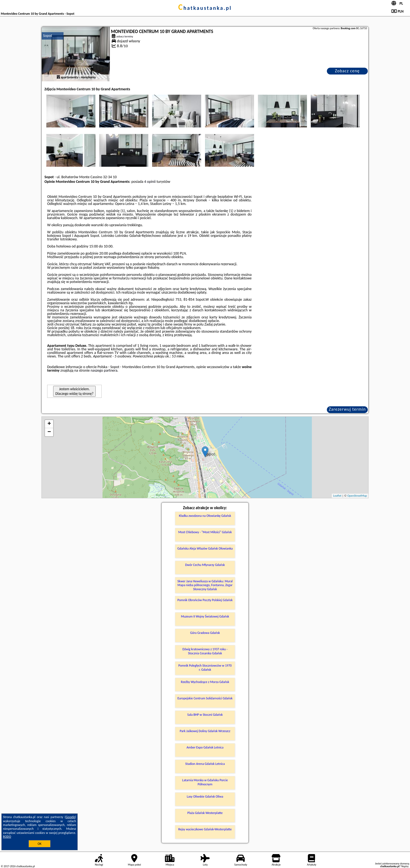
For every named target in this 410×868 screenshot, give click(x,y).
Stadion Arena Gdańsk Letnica (205, 764)
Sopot (48, 36)
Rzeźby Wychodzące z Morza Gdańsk (205, 682)
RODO (7, 837)
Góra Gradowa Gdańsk (205, 633)
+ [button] (49, 424)
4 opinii (150, 182)
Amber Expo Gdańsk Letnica (205, 747)
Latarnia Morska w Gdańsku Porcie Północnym (205, 782)
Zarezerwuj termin (347, 409)
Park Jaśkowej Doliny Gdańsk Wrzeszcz (205, 731)
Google (70, 817)
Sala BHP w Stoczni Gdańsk (205, 715)
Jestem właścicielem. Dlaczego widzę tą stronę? (74, 391)
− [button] (49, 432)
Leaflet (337, 496)
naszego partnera (104, 370)
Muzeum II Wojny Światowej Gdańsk (205, 616)
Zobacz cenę (347, 71)
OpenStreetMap (357, 496)
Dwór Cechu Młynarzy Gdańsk (205, 565)
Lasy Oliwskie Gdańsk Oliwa (205, 797)
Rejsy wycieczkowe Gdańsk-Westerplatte (205, 829)
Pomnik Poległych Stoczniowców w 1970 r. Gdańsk (205, 667)
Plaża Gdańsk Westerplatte (205, 813)
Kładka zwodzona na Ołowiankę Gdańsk (205, 516)
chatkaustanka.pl (205, 8)
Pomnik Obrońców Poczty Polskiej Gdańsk (205, 600)
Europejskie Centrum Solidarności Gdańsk (205, 698)
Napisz (405, 866)
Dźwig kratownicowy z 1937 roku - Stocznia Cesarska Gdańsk (205, 651)
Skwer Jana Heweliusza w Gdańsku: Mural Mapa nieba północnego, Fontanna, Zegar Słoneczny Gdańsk (205, 585)
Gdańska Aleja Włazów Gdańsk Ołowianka (205, 548)
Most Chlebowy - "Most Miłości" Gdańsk (205, 532)
